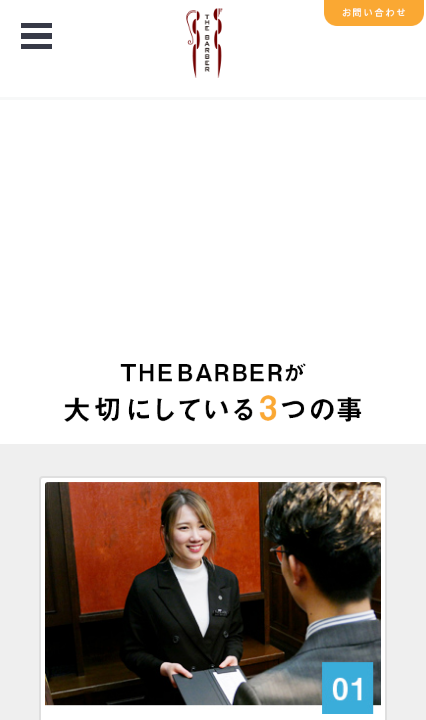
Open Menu (36, 37)
